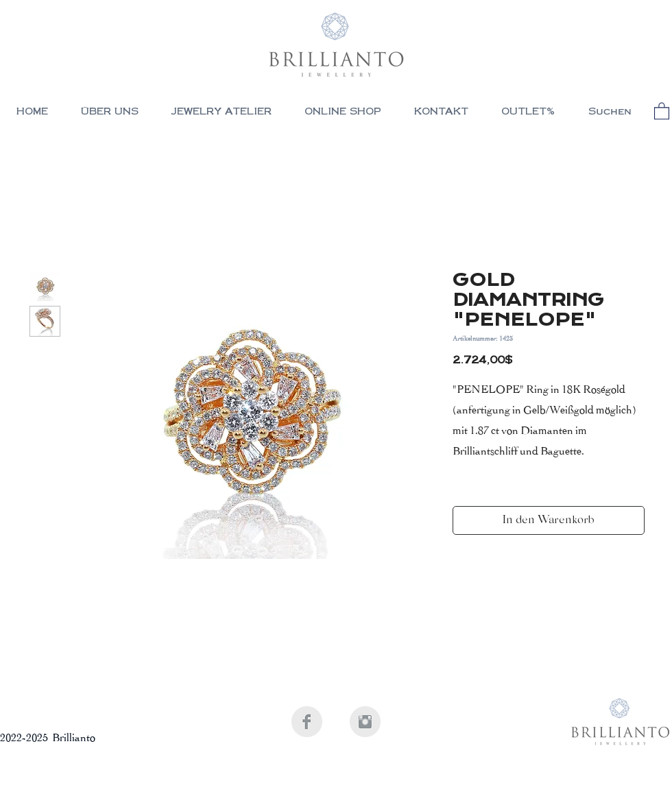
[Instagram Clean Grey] (365, 722)
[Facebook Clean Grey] (307, 722)
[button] (343, 113)
